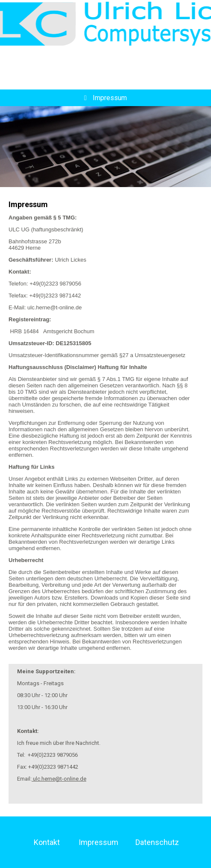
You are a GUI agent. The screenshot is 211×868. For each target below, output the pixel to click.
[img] (105, 23)
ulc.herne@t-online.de (59, 779)
